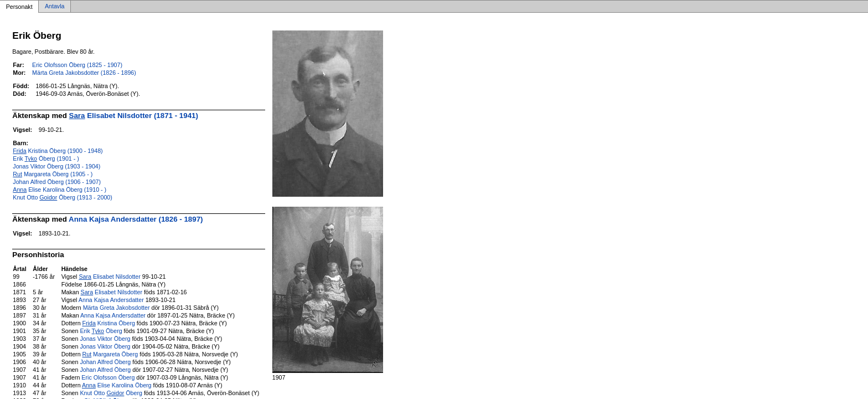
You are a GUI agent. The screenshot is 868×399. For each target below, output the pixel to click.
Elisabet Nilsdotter (109, 277)
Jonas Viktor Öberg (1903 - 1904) (56, 166)
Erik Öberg (101, 331)
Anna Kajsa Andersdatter (111, 300)
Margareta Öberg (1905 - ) (53, 174)
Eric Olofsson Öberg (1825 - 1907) (77, 65)
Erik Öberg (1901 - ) (46, 158)
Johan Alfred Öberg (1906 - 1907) (57, 182)
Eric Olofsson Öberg (108, 377)
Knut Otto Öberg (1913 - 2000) (63, 197)
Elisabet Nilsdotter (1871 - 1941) (134, 116)
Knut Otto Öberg (111, 393)
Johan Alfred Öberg (105, 362)
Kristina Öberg (109, 323)
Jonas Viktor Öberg (105, 339)
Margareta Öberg (110, 354)
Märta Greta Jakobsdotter (117, 308)
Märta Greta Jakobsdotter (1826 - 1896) (84, 73)
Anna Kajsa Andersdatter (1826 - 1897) (136, 219)
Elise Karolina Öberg (117, 385)
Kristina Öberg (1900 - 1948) (58, 151)
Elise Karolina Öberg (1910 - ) (60, 190)
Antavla (55, 7)
